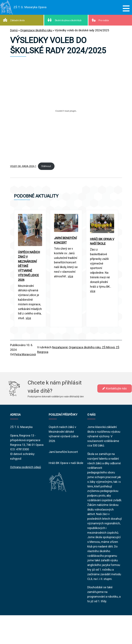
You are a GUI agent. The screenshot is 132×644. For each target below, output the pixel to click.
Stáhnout (46, 166)
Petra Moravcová (25, 354)
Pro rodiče (100, 20)
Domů (14, 30)
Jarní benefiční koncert (63, 452)
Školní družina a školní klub (64, 20)
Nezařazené (60, 347)
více (28, 318)
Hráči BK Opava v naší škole (66, 463)
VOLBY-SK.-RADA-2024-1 (23, 166)
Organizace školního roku (36, 30)
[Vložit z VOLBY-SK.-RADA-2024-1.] (66, 111)
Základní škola (14, 20)
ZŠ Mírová (108, 347)
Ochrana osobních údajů (26, 467)
